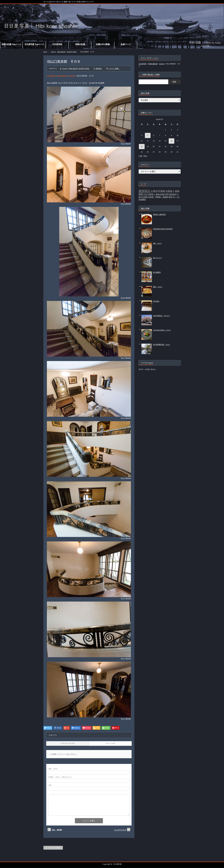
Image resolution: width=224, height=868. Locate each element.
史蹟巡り (170, 191)
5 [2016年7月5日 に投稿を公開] (148, 135)
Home (45, 52)
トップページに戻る (53, 848)
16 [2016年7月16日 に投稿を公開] (172, 141)
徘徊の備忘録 (61, 52)
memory (53, 52)
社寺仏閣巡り (149, 194)
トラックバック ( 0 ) (68, 743)
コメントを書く (114, 68)
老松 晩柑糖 (57, 830)
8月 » (145, 156)
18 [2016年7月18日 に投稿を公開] (142, 146)
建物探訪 (99, 69)
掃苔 (167, 194)
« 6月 (140, 156)
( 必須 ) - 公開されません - (61, 777)
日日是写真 (117, 864)
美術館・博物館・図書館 (158, 197)
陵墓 (170, 197)
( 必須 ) (53, 769)
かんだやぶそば (120, 830)
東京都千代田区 (72, 52)
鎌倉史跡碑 (160, 194)
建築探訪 (173, 194)
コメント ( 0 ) (110, 743)
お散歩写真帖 (158, 191)
